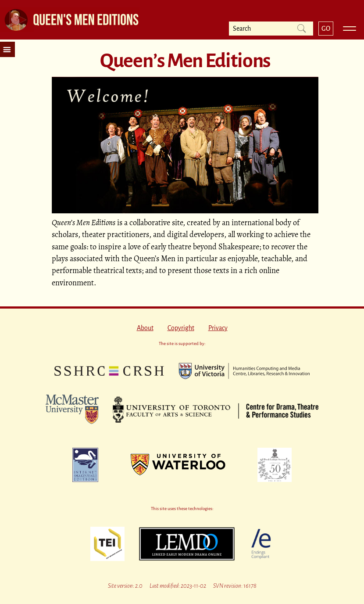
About (145, 328)
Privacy (218, 328)
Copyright (181, 328)
